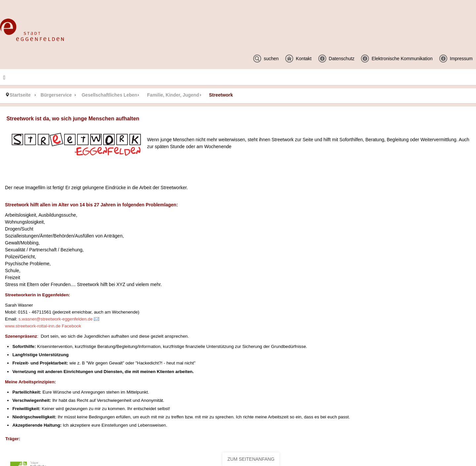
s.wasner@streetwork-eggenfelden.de (56, 319)
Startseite (20, 95)
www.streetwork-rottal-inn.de (33, 326)
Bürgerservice (56, 95)
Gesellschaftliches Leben (109, 95)
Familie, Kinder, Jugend (173, 95)
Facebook (72, 326)
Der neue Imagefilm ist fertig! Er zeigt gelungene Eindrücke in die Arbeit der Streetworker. (96, 188)
